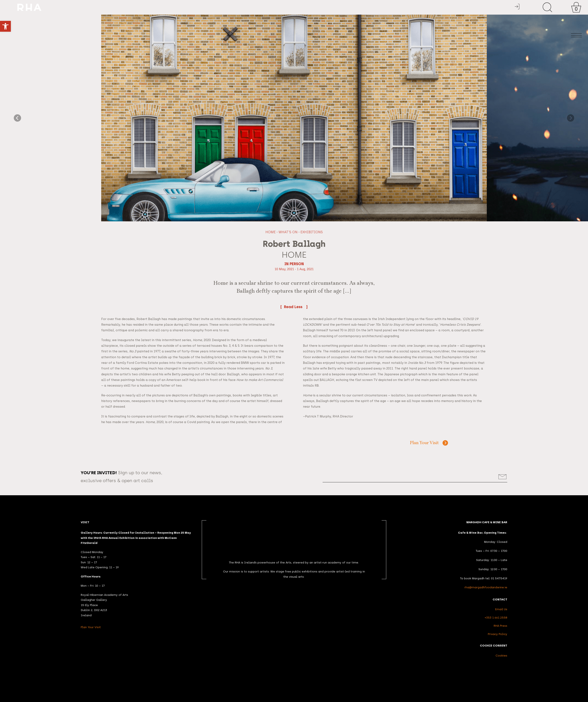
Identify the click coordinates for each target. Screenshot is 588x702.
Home (271, 232)
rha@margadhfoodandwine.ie (486, 587)
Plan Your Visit (424, 443)
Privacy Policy (498, 634)
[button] (5, 26)
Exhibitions (312, 232)
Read (294, 307)
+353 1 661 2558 (496, 618)
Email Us (501, 609)
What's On (288, 232)
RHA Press (500, 626)
